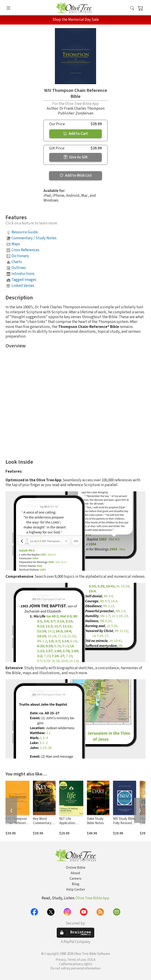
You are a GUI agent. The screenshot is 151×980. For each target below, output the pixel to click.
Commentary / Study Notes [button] (34, 238)
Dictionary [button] (20, 256)
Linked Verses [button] (23, 286)
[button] (132, 9)
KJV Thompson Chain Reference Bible (17, 823)
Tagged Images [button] (24, 280)
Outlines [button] (19, 268)
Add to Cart (75, 134)
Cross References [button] (25, 250)
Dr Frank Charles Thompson (82, 109)
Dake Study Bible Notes (95, 821)
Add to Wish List (76, 176)
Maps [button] (16, 244)
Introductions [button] (23, 274)
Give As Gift (76, 157)
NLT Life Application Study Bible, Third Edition (68, 825)
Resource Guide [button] (25, 232)
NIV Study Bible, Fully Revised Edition (125, 823)
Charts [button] (17, 262)
